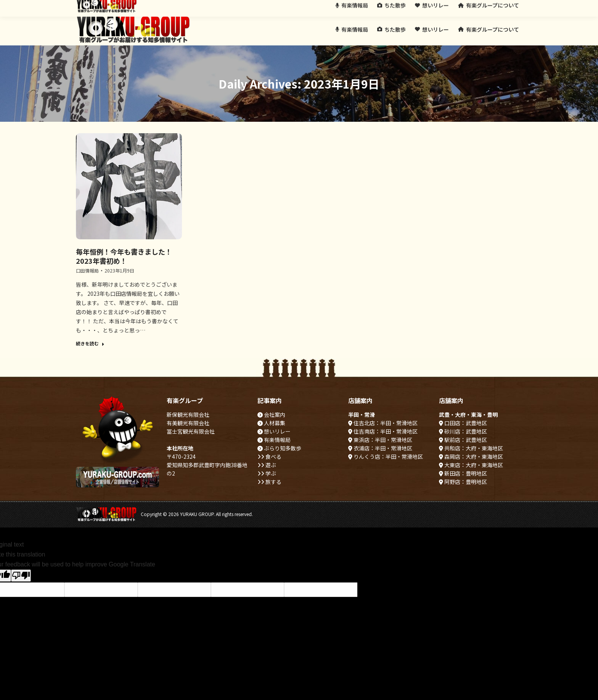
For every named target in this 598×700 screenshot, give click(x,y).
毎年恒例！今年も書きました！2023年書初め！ (124, 256)
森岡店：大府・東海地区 (471, 456)
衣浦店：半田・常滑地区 (380, 448)
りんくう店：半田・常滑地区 (386, 456)
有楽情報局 (274, 440)
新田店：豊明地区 (463, 473)
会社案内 (271, 415)
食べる (269, 456)
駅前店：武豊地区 (463, 440)
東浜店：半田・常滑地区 (380, 440)
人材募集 (271, 423)
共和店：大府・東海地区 (471, 448)
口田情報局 (87, 270)
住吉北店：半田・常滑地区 (383, 423)
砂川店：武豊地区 (463, 431)
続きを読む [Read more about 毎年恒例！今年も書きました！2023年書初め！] (90, 344)
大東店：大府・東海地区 (471, 465)
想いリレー (274, 431)
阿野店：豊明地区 (463, 482)
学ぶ (267, 473)
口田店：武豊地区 (463, 423)
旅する (269, 482)
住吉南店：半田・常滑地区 (383, 431)
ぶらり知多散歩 (279, 448)
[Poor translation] (21, 576)
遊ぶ (267, 465)
